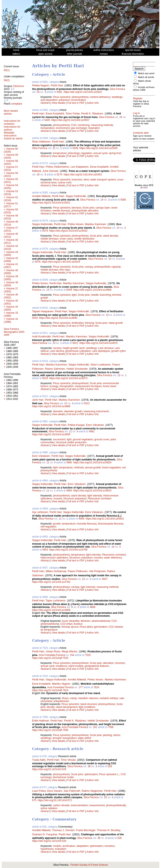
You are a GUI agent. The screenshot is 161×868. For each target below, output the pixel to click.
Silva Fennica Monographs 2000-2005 (14, 332)
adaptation (82, 846)
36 (89, 766)
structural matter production (71, 442)
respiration (94, 128)
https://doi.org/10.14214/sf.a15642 (83, 92)
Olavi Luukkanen (101, 365)
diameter (58, 411)
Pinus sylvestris (62, 97)
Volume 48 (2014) (11, 223)
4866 (93, 607)
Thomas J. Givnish (63, 830)
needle (95, 295)
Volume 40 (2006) (11, 272)
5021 (75, 343)
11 (70, 431)
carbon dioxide (61, 805)
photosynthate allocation (85, 211)
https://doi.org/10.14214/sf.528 (49, 841)
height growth (70, 348)
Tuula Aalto (39, 760)
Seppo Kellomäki (76, 196)
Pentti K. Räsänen (92, 113)
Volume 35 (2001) (11, 302)
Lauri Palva (39, 791)
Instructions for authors (12, 128)
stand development (67, 707)
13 (48, 290)
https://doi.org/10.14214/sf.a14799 (68, 550)
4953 (45, 550)
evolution (109, 846)
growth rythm (119, 351)
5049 (69, 290)
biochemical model (63, 777)
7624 (96, 687)
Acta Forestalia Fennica (52, 655)
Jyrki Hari (38, 400)
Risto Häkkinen (41, 142)
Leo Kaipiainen (80, 167)
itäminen (85, 621)
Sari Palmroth (72, 791)
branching (105, 295)
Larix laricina (57, 351)
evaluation (60, 849)
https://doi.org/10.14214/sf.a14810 (105, 519)
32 (105, 797)
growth (57, 524)
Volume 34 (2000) (11, 308)
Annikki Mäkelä (41, 196)
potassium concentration (72, 100)
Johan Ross (53, 651)
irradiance (62, 666)
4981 (92, 431)
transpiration (47, 128)
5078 (38, 262)
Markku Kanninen (95, 224)
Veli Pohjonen (97, 571)
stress (117, 735)
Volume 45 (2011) (11, 241)
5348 (75, 148)
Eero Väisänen (95, 425)
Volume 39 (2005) (11, 278)
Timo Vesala (68, 760)
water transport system (103, 180)
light (74, 295)
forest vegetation (111, 468)
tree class (65, 270)
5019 (45, 378)
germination (101, 627)
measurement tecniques (88, 386)
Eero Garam (55, 791)
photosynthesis (80, 97)
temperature (60, 153)
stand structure (89, 704)
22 (54, 148)
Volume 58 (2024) (11, 162)
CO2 (74, 125)
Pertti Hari (57, 85)
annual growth (93, 468)
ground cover (102, 439)
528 (119, 838)
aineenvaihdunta (101, 621)
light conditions (87, 707)
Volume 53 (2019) (11, 193)
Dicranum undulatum (81, 558)
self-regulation (48, 527)
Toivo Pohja (73, 113)
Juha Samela (50, 171)
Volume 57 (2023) (11, 168)
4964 (69, 491)
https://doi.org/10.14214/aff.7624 (50, 690)
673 (34, 800)
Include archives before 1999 (144, 89)
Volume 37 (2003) (11, 290)
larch (82, 348)
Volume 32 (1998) (11, 320)
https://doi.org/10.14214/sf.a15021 (51, 203)
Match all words (146, 77)
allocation (108, 663)
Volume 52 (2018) (11, 199)
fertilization (78, 323)
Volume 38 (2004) (11, 284)
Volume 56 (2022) (11, 175)
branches (77, 180)
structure (120, 663)
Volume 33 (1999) (11, 314)
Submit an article (13, 139)
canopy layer (103, 208)
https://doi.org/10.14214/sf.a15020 (68, 231)
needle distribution (84, 239)
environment (63, 128)
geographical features (97, 666)
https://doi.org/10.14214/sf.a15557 (70, 120)
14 (102, 200)
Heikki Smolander (77, 369)
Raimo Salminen (55, 369)
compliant (16, 104)
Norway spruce (70, 627)
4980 (69, 463)
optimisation (96, 846)
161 (95, 727)
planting (107, 735)
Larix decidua (106, 348)
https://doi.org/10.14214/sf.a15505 (99, 148)
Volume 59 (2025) (11, 156)
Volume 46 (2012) (11, 235)
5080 (123, 200)
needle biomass (61, 211)
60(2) (7, 80)
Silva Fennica (117, 89)
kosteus (78, 624)
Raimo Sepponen (92, 791)
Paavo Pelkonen (78, 571)
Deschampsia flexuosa (111, 524)
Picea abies (86, 627)
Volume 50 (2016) (11, 211)
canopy (89, 267)
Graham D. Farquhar (45, 834)
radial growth (116, 323)
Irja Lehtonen (40, 512)
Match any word (146, 73)
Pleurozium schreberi (100, 499)
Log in (136, 113)
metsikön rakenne (88, 698)
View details (59, 103)
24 (121, 117)
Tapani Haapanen (43, 311)
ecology (54, 386)
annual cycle (100, 153)
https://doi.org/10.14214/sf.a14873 (68, 378)
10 (113, 547)
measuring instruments (96, 411)
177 (81, 687)
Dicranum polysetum (75, 499)
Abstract (45, 103)
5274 (59, 175)
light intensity (95, 496)
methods (79, 468)
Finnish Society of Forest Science (89, 865)
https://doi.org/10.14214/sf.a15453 (83, 175)
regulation (86, 153)
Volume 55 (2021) (11, 181)
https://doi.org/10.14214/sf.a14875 (99, 343)
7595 (111, 727)
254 (72, 655)
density (51, 707)
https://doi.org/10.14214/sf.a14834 (92, 463)
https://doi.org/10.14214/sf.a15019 (61, 262)
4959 (81, 519)
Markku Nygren (61, 684)
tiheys (65, 698)
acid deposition (49, 100)
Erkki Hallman (40, 721)
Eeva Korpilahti (55, 113)
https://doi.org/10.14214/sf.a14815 (92, 491)
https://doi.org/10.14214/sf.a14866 (51, 406)
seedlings (117, 97)
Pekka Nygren (41, 85)
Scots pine (88, 208)
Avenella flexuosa (87, 524)
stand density (110, 236)
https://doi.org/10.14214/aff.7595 (50, 730)
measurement (97, 805)
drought (57, 738)
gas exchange (79, 128)
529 (110, 766)
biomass (76, 208)
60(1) (7, 70)
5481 (59, 92)
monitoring (84, 125)
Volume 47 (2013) (11, 229)
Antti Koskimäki (41, 336)
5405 (47, 120)
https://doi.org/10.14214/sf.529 (49, 769)
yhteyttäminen (61, 701)
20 (38, 175)
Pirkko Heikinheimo (57, 167)
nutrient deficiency (100, 97)
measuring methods (102, 125)
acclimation (69, 846)
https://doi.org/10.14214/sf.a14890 (58, 318)
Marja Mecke (69, 651)
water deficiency (113, 558)
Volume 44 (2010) (11, 247)
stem (86, 180)
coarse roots (65, 183)
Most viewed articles (11, 112)
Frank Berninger (86, 830)
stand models (76, 666)
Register (138, 98)
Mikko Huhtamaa (56, 571)
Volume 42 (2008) (11, 260)
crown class (66, 239)
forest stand (110, 386)
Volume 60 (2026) (11, 150)
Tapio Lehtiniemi (56, 600)
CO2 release (116, 627)
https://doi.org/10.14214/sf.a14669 (51, 610)
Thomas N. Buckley (109, 830)
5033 (35, 318)
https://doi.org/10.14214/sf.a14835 (51, 434)
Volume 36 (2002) (11, 296)
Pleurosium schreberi (114, 555)
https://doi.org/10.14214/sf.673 (55, 800)
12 (66, 403)
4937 (105, 579)
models (57, 846)
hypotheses (47, 849)
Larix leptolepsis (101, 351)
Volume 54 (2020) (11, 187)
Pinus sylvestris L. (109, 774)
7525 (88, 655)
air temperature (49, 630)
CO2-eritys (66, 624)
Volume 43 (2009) (11, 254)
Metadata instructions (10, 134)
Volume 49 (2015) (11, 217)
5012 (87, 403)
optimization (91, 774)
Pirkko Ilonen (76, 224)
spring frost (115, 153)
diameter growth (73, 411)
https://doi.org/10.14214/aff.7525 (50, 658)
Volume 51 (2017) (11, 205)
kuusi (65, 621)
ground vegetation (83, 439)
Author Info (93, 103)
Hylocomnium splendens (54, 558)
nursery (57, 348)
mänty (73, 698)
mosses (58, 499)
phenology (74, 153)
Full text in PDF (76, 103)
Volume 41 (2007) (11, 266)
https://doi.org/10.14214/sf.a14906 (92, 290)
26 (38, 92)
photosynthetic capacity (107, 267)
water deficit (84, 738)
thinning (90, 323)
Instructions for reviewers (12, 122)
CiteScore (18, 86)
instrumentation (79, 805)
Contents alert (141, 133)
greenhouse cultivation (78, 351)
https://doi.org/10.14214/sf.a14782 (51, 582)
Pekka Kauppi (76, 425)
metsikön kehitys (109, 698)
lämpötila (74, 621)
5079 (45, 231)
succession (59, 439)
